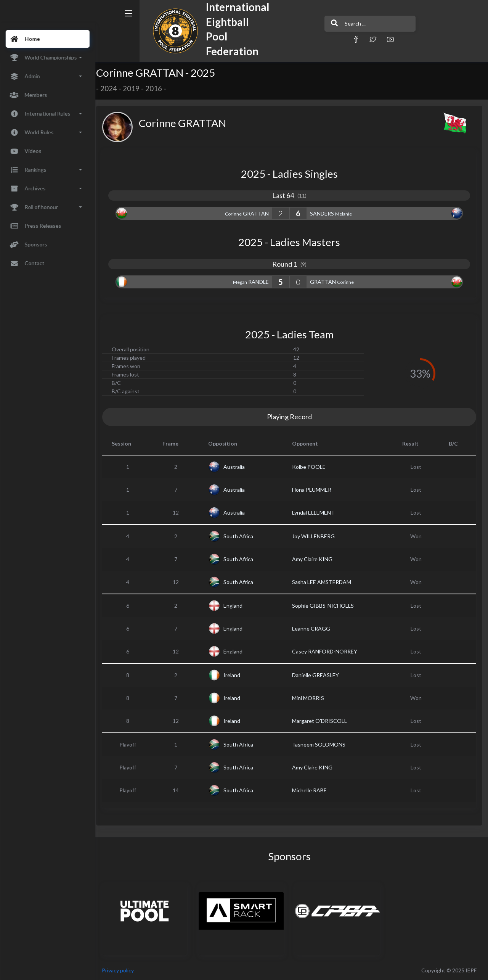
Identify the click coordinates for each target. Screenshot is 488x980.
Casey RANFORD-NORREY (327, 651)
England (236, 606)
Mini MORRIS (311, 698)
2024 (114, 89)
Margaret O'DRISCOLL (322, 721)
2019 (136, 89)
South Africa (242, 536)
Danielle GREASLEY (318, 675)
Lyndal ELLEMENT (316, 513)
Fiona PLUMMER (314, 490)
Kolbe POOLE (311, 467)
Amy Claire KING (315, 559)
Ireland (235, 675)
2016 (159, 89)
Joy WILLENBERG (316, 536)
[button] (334, 39)
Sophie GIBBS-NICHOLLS (326, 606)
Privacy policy (123, 970)
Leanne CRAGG (314, 628)
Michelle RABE (312, 790)
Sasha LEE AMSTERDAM (324, 582)
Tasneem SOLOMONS (321, 744)
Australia (238, 467)
